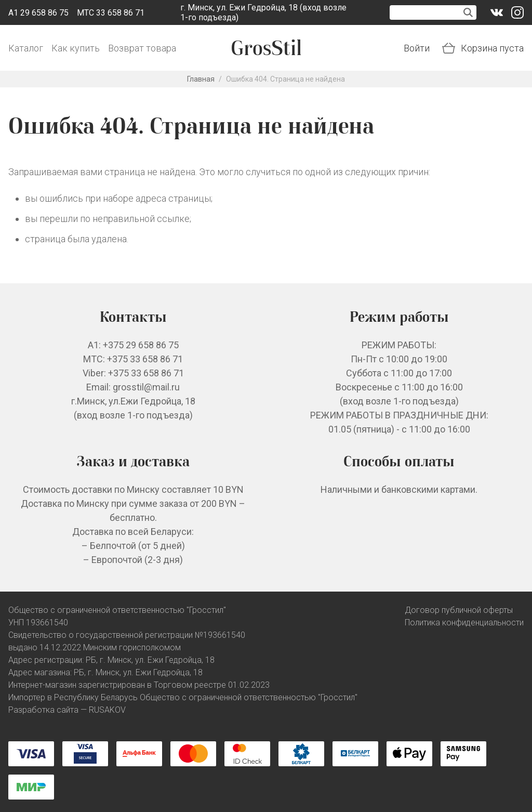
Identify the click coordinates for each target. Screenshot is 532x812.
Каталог (26, 48)
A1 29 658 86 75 (38, 13)
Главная (201, 79)
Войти (417, 48)
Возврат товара (142, 48)
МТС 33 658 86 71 (111, 13)
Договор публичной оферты (459, 610)
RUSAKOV (107, 710)
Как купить (76, 48)
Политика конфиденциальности (464, 623)
